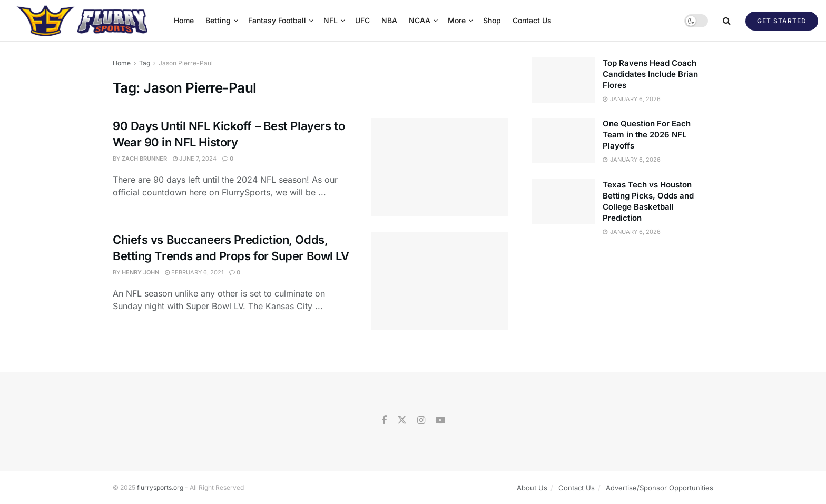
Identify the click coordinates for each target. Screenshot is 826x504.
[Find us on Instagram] (421, 421)
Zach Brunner (144, 159)
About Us (532, 488)
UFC (362, 20)
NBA (389, 20)
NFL (331, 20)
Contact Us (532, 20)
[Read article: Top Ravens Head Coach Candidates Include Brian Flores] (563, 80)
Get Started (782, 21)
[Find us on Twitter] (402, 420)
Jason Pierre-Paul (186, 63)
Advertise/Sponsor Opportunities (660, 488)
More (457, 20)
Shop (492, 20)
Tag (145, 63)
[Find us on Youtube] (440, 421)
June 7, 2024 (195, 159)
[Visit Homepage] (83, 21)
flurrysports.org (160, 487)
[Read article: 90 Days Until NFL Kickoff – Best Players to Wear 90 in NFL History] (439, 167)
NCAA (420, 20)
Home (184, 20)
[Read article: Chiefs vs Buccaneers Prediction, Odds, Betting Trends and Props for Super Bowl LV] (439, 281)
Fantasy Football (277, 20)
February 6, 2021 (194, 272)
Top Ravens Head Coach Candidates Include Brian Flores (650, 74)
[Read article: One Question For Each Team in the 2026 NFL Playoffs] (563, 141)
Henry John (140, 272)
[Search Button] (727, 21)
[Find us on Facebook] (384, 421)
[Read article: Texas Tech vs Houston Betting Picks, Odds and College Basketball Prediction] (563, 202)
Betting (218, 20)
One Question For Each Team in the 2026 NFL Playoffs (647, 135)
